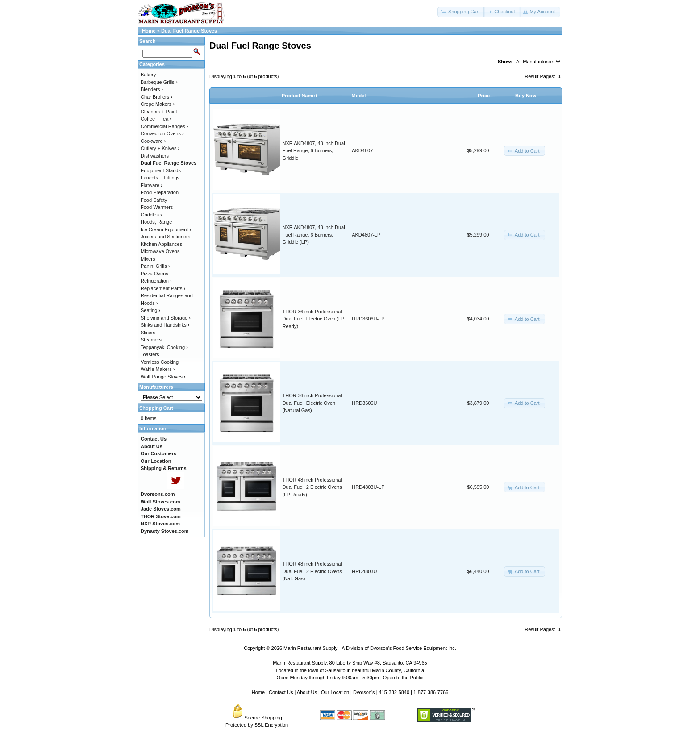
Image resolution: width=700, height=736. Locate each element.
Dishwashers (155, 156)
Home (149, 31)
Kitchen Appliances (161, 244)
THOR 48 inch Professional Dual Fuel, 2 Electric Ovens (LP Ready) (312, 487)
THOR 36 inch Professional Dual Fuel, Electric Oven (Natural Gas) (312, 403)
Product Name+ (300, 96)
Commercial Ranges (164, 126)
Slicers (148, 333)
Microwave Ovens (160, 251)
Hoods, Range (156, 222)
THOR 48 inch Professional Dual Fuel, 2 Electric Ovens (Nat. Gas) (312, 571)
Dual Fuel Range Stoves (189, 31)
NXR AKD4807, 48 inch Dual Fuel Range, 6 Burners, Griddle (314, 151)
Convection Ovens (162, 133)
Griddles (151, 215)
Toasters (150, 354)
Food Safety (154, 200)
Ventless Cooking (160, 362)
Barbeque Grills (159, 82)
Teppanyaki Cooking (164, 347)
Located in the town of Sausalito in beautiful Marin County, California (350, 670)
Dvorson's (364, 692)
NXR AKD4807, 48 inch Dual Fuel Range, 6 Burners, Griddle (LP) (314, 235)
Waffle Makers (158, 369)
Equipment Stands (161, 170)
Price (484, 96)
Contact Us (281, 692)
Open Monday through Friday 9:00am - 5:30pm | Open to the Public (350, 678)
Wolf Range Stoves (163, 377)
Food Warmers (157, 207)
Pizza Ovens (154, 274)
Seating (150, 310)
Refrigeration (156, 281)
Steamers (151, 340)
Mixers (148, 259)
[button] (461, 12)
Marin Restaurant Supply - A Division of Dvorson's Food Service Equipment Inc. (370, 648)
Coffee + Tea (156, 119)
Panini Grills (155, 266)
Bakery (148, 75)
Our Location (335, 692)
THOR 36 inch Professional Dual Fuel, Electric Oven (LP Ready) (314, 319)
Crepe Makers (158, 104)
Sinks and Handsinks (165, 325)
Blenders (152, 89)
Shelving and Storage (166, 318)
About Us (307, 692)
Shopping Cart (156, 408)
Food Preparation (160, 192)
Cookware (153, 141)
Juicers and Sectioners (165, 237)
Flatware (152, 185)
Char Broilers (156, 97)
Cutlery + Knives (160, 148)
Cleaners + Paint (159, 112)
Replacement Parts (163, 288)
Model (359, 96)
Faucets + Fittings (160, 178)
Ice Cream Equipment (166, 229)
